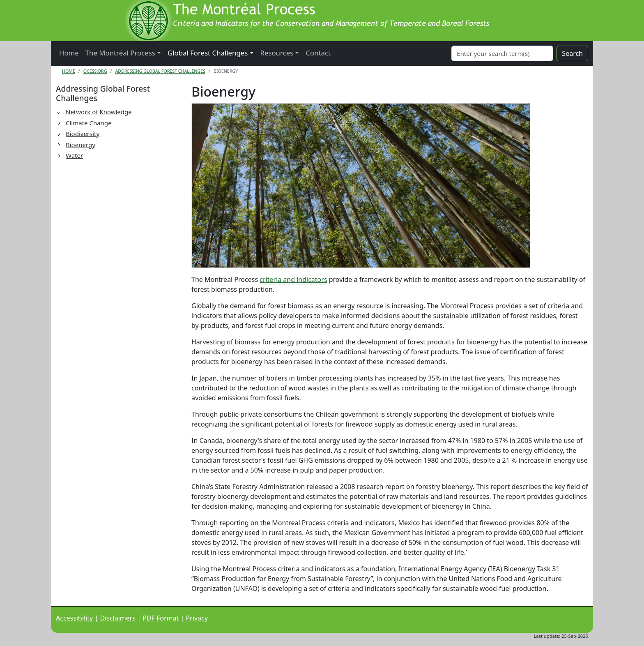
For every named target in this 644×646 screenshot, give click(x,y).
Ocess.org (95, 71)
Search (572, 53)
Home (69, 53)
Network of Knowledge (99, 112)
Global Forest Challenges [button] (208, 53)
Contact (318, 53)
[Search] (502, 53)
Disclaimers (118, 618)
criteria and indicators (293, 279)
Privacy (197, 618)
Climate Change (89, 123)
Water (74, 155)
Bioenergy (80, 145)
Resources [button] (277, 53)
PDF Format (161, 618)
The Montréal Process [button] (120, 53)
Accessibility (74, 618)
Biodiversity (83, 134)
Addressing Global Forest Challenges (160, 71)
